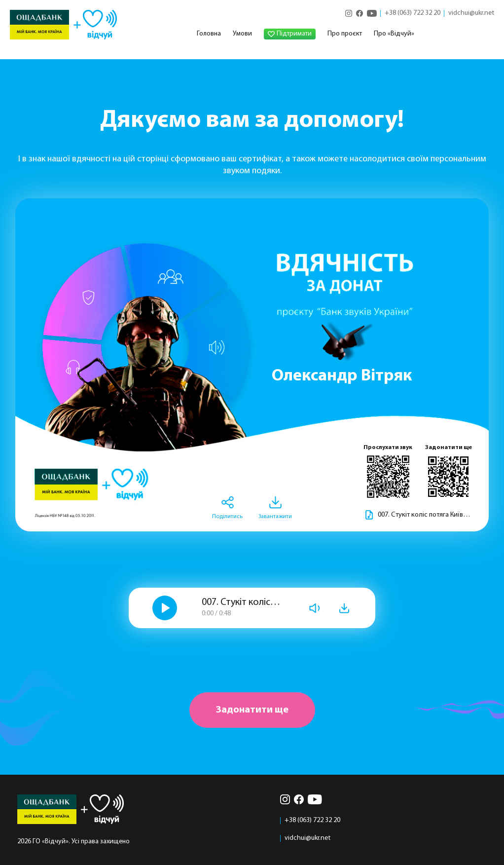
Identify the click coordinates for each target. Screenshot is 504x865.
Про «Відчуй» (394, 34)
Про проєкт (345, 34)
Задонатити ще (252, 710)
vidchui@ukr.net (471, 13)
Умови (242, 34)
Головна (209, 34)
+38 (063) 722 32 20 (413, 13)
